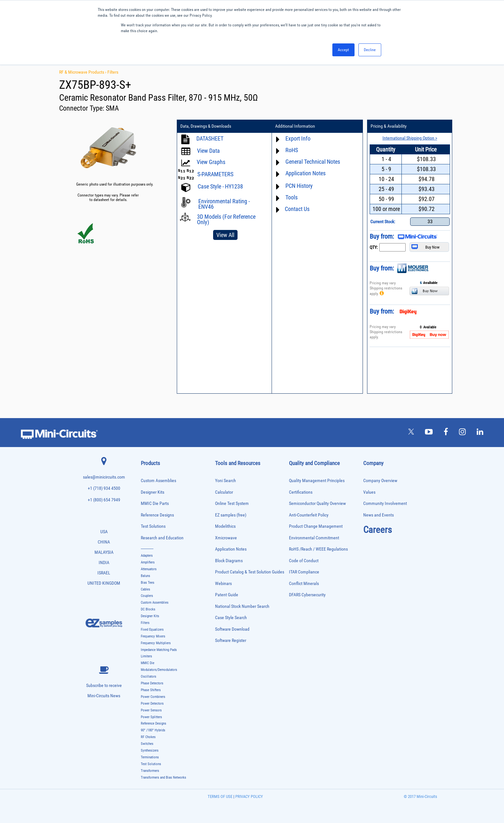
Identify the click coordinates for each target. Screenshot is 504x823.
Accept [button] (343, 50)
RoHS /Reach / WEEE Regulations (318, 549)
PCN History (298, 186)
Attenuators (149, 569)
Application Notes (305, 173)
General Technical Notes (312, 162)
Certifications (301, 492)
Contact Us (296, 209)
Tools (291, 197)
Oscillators (148, 677)
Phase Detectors (152, 683)
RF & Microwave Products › (83, 72)
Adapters (147, 556)
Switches (147, 744)
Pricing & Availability (387, 126)
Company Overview (380, 481)
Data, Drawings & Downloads (206, 126)
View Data (208, 151)
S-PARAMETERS (215, 174)
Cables (145, 589)
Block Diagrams (229, 561)
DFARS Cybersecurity (307, 595)
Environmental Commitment (314, 538)
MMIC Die (148, 663)
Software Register (231, 640)
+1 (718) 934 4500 (104, 488)
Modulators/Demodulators (159, 670)
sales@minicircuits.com (104, 477)
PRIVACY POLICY (249, 796)
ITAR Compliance (304, 572)
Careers (378, 530)
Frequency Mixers (153, 636)
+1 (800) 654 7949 (104, 500)
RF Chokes (148, 737)
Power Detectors (152, 704)
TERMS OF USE (220, 796)
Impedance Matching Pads (159, 650)
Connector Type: (82, 108)
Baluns (145, 576)
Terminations (150, 757)
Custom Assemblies (158, 481)
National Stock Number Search (242, 606)
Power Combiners (153, 697)
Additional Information (294, 126)
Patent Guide (227, 595)
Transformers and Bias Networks (163, 777)
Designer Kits (153, 492)
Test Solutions (153, 526)
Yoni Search (225, 481)
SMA (112, 108)
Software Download (232, 629)
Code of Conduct (304, 561)
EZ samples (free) (231, 515)
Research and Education (162, 538)
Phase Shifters (151, 690)
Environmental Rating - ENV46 (224, 204)
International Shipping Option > (407, 138)
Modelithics (225, 526)
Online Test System (232, 503)
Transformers (150, 771)
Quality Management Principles (317, 481)
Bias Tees (148, 583)
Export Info (297, 138)
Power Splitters (151, 717)
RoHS (291, 150)
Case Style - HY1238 (220, 186)
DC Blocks (148, 609)
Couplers (147, 596)
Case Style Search (231, 618)
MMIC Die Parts (155, 503)
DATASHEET (210, 138)
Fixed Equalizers (152, 630)
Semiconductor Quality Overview (317, 503)
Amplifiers (148, 562)
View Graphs (211, 162)
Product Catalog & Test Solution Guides (250, 572)
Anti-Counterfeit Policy (309, 515)
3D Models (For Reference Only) (227, 219)
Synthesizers (150, 750)
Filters (113, 72)
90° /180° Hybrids (153, 730)
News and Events (378, 515)
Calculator (224, 492)
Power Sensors (151, 710)
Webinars (223, 584)
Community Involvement (385, 503)
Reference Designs (157, 515)
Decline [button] (370, 50)
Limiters (146, 656)
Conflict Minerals (304, 584)
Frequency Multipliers (156, 643)
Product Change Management (316, 526)
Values (369, 492)
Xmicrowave (226, 538)
